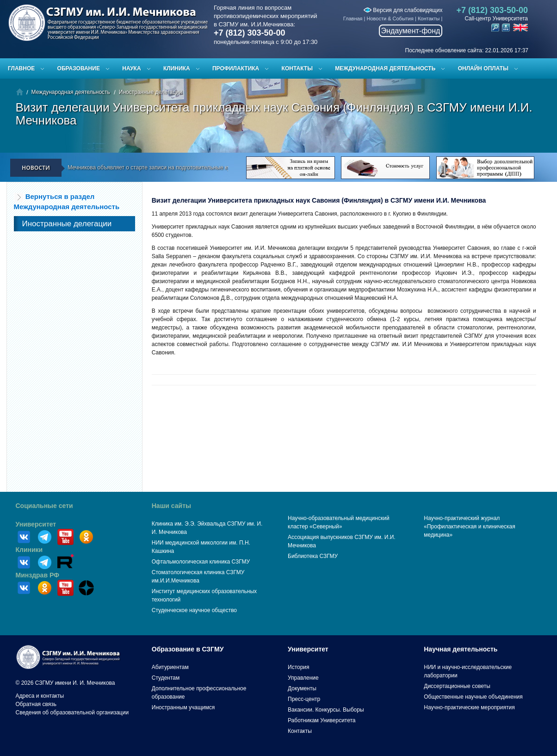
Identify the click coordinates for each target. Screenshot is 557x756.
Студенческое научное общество (194, 610)
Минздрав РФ (38, 575)
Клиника (177, 68)
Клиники (29, 550)
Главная (353, 19)
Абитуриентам (170, 667)
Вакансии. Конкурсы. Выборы (326, 710)
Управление (303, 678)
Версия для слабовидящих (403, 10)
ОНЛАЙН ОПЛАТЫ (483, 68)
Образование (79, 68)
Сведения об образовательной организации (72, 713)
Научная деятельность (461, 649)
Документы (302, 688)
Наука (131, 68)
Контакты (429, 19)
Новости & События (390, 19)
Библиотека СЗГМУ (313, 556)
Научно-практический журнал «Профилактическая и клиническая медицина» (470, 527)
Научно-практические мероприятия (469, 707)
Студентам (166, 678)
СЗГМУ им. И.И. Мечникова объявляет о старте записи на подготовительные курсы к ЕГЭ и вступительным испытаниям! (187, 167)
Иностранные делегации (151, 92)
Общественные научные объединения (473, 697)
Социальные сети (44, 506)
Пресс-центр (304, 699)
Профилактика (236, 68)
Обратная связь (36, 704)
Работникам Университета (322, 720)
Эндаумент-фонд (411, 31)
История (299, 667)
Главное (21, 68)
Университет (36, 524)
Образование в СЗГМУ (188, 649)
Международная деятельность (385, 68)
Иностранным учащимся (183, 707)
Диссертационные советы (457, 686)
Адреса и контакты (40, 696)
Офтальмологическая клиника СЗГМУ (201, 562)
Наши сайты (171, 506)
